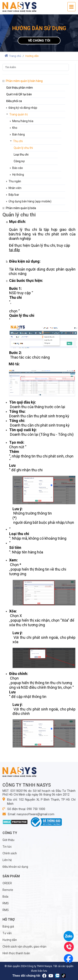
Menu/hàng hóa (23, 121)
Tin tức (7, 847)
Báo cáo (18, 168)
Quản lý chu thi (23, 148)
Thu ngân (15, 181)
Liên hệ (7, 860)
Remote (8, 890)
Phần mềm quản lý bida (21, 208)
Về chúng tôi (39, 41)
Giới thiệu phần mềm (20, 88)
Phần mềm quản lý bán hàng (24, 81)
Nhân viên (15, 188)
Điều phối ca (14, 101)
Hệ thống (18, 175)
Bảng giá (8, 926)
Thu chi (18, 141)
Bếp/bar (14, 195)
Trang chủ (13, 56)
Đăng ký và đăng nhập (23, 108)
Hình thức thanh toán (16, 953)
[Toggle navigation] (71, 7)
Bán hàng (19, 134)
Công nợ (19, 161)
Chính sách (10, 853)
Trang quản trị (19, 114)
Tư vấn (7, 933)
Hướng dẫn (10, 940)
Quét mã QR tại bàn (19, 94)
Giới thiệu (8, 840)
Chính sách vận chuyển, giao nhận (24, 947)
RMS (6, 903)
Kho (15, 128)
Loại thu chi (21, 155)
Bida (5, 897)
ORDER (7, 883)
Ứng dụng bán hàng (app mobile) (30, 201)
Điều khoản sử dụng (15, 867)
